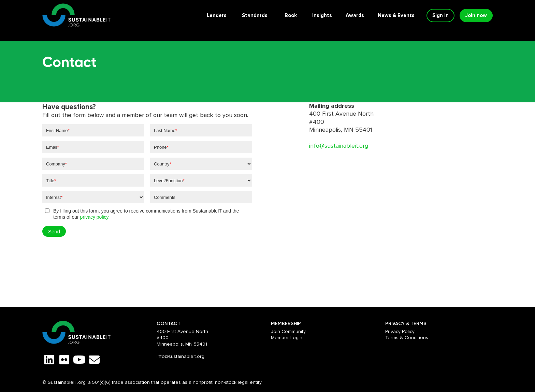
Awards (355, 16)
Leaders (217, 16)
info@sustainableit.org (339, 146)
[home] (76, 16)
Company (56, 164)
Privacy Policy (400, 332)
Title (51, 181)
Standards (255, 16)
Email (53, 147)
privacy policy (94, 217)
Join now (476, 16)
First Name (58, 130)
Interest (54, 197)
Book (291, 16)
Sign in (440, 16)
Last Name (165, 130)
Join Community (288, 332)
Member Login (287, 338)
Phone (161, 147)
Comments (165, 197)
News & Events (396, 16)
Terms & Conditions (407, 338)
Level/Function (169, 181)
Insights (322, 16)
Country (163, 164)
